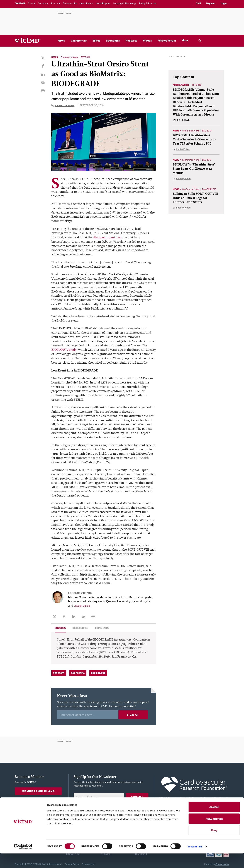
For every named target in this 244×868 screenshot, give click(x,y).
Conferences (79, 41)
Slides (96, 41)
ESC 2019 (210, 131)
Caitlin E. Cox (184, 150)
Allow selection (214, 833)
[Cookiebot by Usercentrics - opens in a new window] (23, 861)
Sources (60, 628)
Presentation (182, 85)
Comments (102, 628)
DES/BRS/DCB (98, 673)
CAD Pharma (78, 673)
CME (198, 3)
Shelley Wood (184, 179)
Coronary (59, 673)
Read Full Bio (83, 605)
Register (211, 3)
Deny (214, 845)
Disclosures (80, 628)
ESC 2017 (209, 161)
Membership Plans (38, 791)
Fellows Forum (167, 41)
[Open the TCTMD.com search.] (200, 41)
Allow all (214, 821)
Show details (195, 861)
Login (224, 3)
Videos (147, 41)
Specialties (113, 41)
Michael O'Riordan (65, 105)
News (61, 41)
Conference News (71, 57)
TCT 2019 (88, 57)
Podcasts (131, 41)
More (185, 40)
